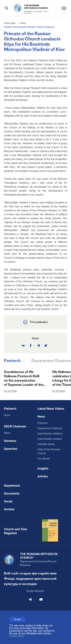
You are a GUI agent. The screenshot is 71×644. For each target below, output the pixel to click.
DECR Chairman (15, 426)
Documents (12, 494)
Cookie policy (17, 636)
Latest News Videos (51, 409)
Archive (9, 509)
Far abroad (44, 459)
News (7, 415)
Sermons (10, 441)
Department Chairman (50, 428)
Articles (43, 476)
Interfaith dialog (46, 444)
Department (12, 486)
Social (8, 501)
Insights (43, 469)
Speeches (11, 449)
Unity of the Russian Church (49, 451)
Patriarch (10, 409)
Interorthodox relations (50, 434)
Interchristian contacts (50, 439)
